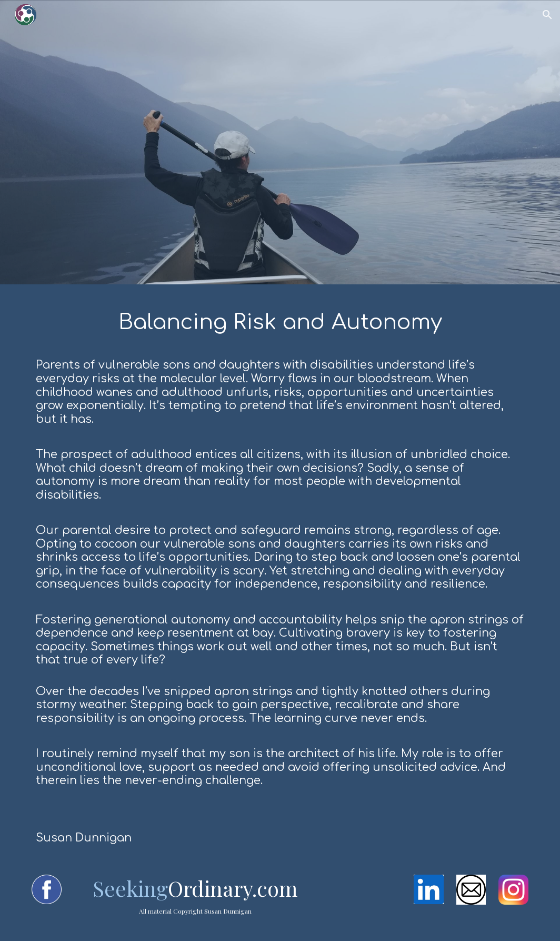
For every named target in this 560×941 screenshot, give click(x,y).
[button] (547, 15)
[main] (280, 573)
